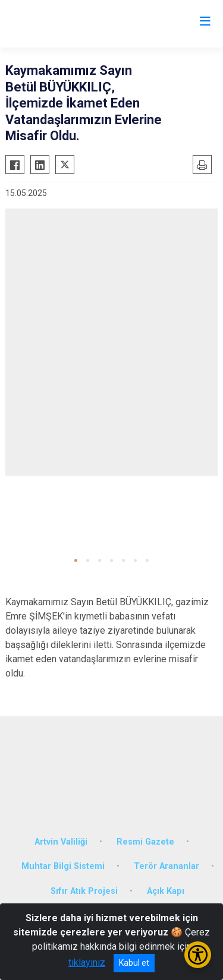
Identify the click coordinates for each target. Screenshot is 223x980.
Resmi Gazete (145, 842)
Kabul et (134, 963)
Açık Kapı (166, 891)
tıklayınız (87, 962)
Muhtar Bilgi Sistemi (63, 866)
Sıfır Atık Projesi (84, 891)
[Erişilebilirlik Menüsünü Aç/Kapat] (198, 955)
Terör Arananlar (167, 866)
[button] (76, 560)
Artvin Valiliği (61, 842)
